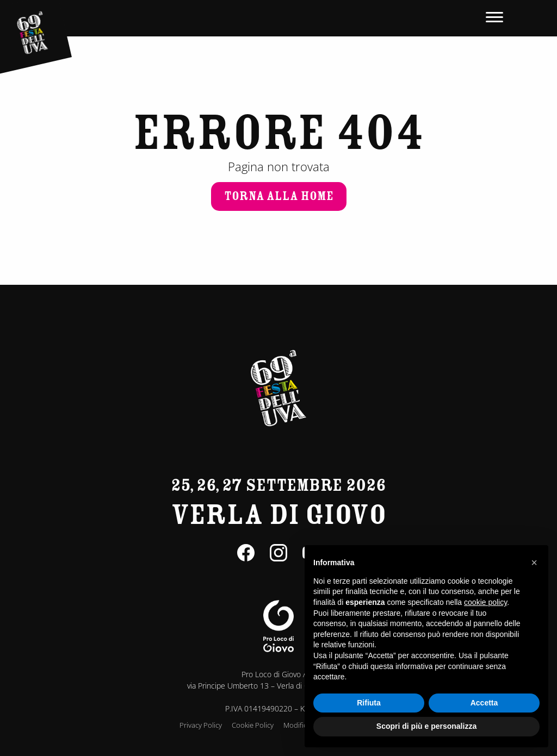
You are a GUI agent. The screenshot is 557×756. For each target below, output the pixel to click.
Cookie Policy (253, 725)
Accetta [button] (484, 703)
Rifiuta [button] (369, 703)
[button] (534, 563)
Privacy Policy (201, 725)
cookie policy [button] (485, 602)
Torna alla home (279, 196)
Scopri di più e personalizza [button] (426, 726)
